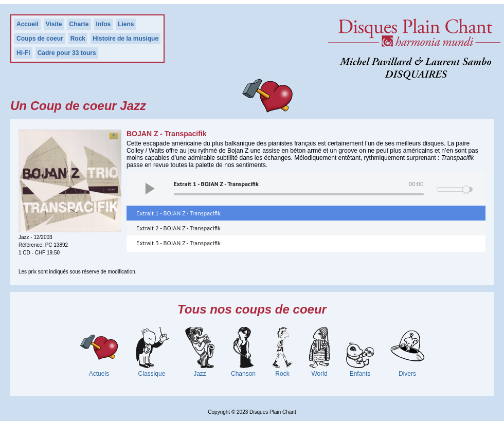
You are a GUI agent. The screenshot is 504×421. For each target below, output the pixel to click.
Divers (407, 374)
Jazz (200, 374)
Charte (79, 24)
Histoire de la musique (125, 39)
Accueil (28, 24)
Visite (54, 24)
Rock (78, 39)
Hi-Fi (23, 53)
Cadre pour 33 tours (67, 53)
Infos (104, 24)
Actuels (99, 374)
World (319, 374)
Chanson (243, 374)
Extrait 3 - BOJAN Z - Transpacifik (178, 243)
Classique (152, 374)
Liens (126, 24)
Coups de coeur (40, 39)
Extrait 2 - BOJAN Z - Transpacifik (178, 228)
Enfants (360, 374)
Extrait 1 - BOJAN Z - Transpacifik (178, 213)
